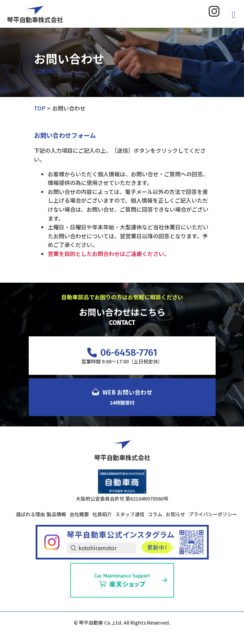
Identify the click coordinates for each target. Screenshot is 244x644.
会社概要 (79, 514)
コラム (155, 514)
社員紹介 (102, 514)
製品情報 (56, 514)
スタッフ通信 (130, 514)
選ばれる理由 (30, 514)
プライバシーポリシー (213, 514)
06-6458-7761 (122, 352)
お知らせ (175, 514)
